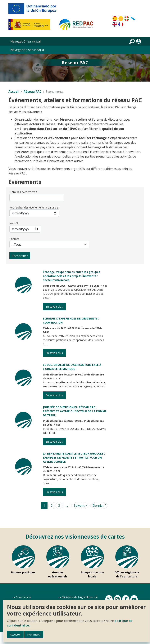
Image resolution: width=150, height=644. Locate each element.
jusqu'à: (14, 223)
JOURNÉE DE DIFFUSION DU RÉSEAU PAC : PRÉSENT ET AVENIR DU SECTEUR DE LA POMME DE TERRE (75, 411)
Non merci (34, 634)
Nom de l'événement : (23, 192)
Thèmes (14, 239)
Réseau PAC (33, 92)
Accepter (15, 634)
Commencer (23, 597)
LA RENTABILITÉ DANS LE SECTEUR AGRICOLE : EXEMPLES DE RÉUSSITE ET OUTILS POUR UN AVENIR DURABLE (74, 458)
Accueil (14, 92)
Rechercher (20, 256)
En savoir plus (54, 307)
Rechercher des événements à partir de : (34, 207)
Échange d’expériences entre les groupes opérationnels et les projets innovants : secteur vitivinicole (72, 276)
